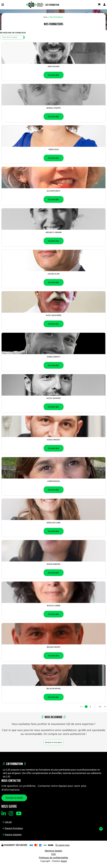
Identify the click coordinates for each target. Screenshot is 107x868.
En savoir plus (53, 75)
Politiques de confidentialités (53, 858)
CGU (54, 854)
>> (105, 707)
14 (100, 707)
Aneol (64, 861)
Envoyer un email (14, 798)
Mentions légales (53, 851)
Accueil (46, 17)
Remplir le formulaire (54, 742)
